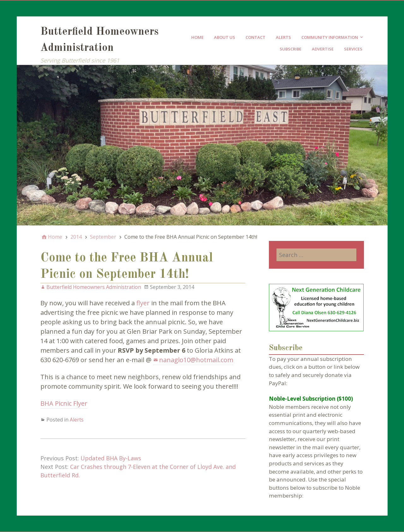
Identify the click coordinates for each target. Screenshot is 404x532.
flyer (143, 303)
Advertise (323, 49)
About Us (225, 37)
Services (353, 49)
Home (197, 37)
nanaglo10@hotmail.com (196, 360)
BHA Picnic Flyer (64, 403)
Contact (255, 37)
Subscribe (291, 49)
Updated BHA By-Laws (111, 458)
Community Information (330, 37)
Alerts (283, 37)
